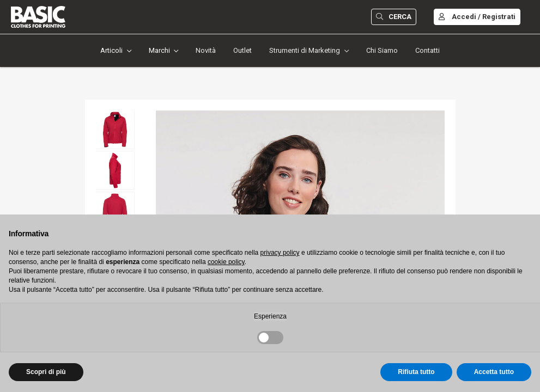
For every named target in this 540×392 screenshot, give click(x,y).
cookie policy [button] (226, 262)
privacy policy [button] (280, 253)
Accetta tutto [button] (494, 372)
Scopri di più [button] (46, 372)
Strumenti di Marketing (305, 50)
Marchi (159, 50)
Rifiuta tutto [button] (416, 372)
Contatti (427, 50)
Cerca (394, 17)
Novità (206, 50)
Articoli (111, 50)
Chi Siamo (382, 50)
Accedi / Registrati (477, 17)
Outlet (242, 50)
